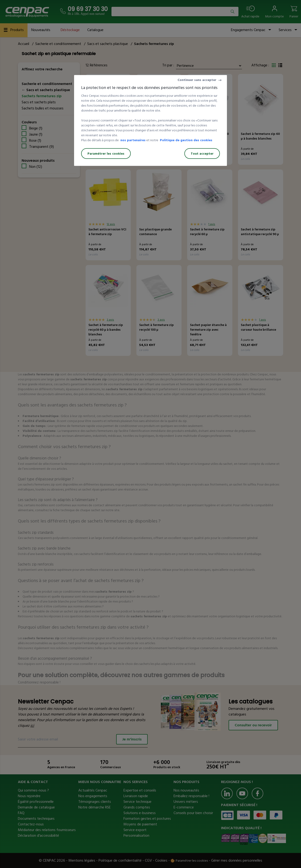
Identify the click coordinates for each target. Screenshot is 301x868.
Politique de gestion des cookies (186, 140)
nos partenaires (133, 140)
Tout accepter (202, 154)
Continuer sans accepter (197, 80)
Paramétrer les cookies (106, 154)
